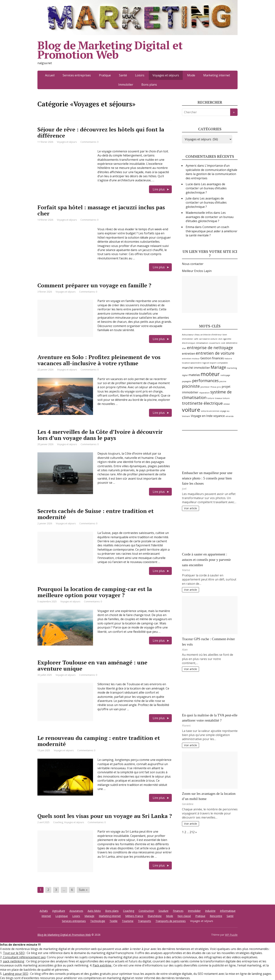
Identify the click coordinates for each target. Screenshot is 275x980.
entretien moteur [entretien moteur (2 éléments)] (191, 359)
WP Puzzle (231, 935)
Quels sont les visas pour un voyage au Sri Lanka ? (105, 816)
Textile (114, 921)
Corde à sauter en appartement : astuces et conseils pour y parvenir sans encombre (206, 560)
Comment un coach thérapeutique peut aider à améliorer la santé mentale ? (212, 231)
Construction (146, 911)
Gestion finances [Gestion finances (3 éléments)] (212, 358)
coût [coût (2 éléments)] (223, 343)
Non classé (184, 916)
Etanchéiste (155, 916)
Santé (123, 75)
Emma (190, 227)
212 (192, 832)
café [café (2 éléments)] (196, 339)
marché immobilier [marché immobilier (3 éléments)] (196, 368)
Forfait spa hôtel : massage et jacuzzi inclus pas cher (101, 210)
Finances (178, 911)
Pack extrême (102, 965)
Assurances (76, 911)
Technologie (98, 921)
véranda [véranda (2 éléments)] (230, 416)
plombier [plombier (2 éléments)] (205, 387)
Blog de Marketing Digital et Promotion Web (110, 50)
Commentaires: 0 (89, 142)
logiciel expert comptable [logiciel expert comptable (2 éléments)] (215, 363)
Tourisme (128, 921)
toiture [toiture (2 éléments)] (211, 398)
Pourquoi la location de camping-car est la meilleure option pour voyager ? (95, 592)
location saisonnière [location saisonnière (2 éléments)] (192, 363)
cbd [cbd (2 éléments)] (220, 339)
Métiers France (134, 916)
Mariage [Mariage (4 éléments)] (218, 367)
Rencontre (216, 916)
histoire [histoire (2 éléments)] (228, 359)
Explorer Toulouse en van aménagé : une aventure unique (92, 665)
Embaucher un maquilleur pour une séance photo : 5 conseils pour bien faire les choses (207, 478)
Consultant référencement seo (24, 957)
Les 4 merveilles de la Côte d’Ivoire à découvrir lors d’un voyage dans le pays (100, 435)
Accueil (50, 75)
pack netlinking (14, 961)
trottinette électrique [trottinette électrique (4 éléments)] (202, 403)
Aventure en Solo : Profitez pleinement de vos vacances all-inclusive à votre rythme (99, 360)
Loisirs (140, 75)
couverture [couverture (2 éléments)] (214, 343)
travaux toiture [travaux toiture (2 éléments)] (222, 398)
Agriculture (59, 911)
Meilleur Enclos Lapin (197, 271)
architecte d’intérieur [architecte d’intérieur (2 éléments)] (211, 335)
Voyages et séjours (67, 142)
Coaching (58, 822)
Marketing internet (217, 75)
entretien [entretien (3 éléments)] (189, 353)
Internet (46, 916)
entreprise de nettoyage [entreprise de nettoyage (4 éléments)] (210, 348)
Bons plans (149, 85)
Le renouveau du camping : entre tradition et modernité (99, 741)
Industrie (210, 911)
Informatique (228, 911)
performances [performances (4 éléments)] (205, 381)
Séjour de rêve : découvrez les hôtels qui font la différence (101, 132)
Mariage (89, 916)
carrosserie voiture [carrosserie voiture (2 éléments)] (208, 339)
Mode (191, 75)
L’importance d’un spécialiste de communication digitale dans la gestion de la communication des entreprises (211, 172)
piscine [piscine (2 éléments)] (223, 381)
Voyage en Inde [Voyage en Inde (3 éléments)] (202, 416)
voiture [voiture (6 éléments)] (191, 410)
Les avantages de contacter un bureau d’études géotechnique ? (206, 188)
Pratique (105, 75)
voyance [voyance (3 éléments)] (219, 416)
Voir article (190, 508)
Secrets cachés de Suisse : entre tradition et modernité (96, 514)
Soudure (163, 911)
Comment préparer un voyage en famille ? (94, 285)
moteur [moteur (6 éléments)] (210, 374)
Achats (44, 911)
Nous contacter (193, 264)
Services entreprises (77, 75)
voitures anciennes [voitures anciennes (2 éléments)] (210, 411)
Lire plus (159, 189)
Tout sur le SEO (14, 953)
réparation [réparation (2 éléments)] (204, 393)
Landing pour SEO (16, 974)
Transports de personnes (171, 921)
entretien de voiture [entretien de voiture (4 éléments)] (215, 353)
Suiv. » (83, 890)
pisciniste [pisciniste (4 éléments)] (191, 386)
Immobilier (126, 85)
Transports (144, 921)
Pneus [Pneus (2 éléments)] (213, 387)
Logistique (62, 916)
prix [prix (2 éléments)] (219, 387)
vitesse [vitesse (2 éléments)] (227, 404)
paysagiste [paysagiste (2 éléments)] (187, 381)
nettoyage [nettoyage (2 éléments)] (225, 375)
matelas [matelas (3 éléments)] (194, 375)
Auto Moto (94, 911)
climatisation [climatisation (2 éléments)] (202, 343)
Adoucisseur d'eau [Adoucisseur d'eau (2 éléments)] (191, 335)
